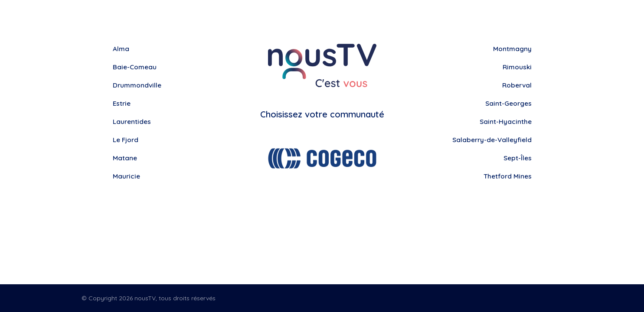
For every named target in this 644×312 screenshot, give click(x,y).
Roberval (516, 85)
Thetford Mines (507, 176)
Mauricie (127, 176)
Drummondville (138, 85)
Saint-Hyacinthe (505, 122)
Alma (121, 49)
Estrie (122, 104)
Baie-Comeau (136, 67)
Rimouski (517, 67)
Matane (125, 158)
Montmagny (512, 49)
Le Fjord (126, 140)
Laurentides (132, 122)
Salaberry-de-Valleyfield (490, 140)
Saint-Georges (507, 104)
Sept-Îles (517, 158)
